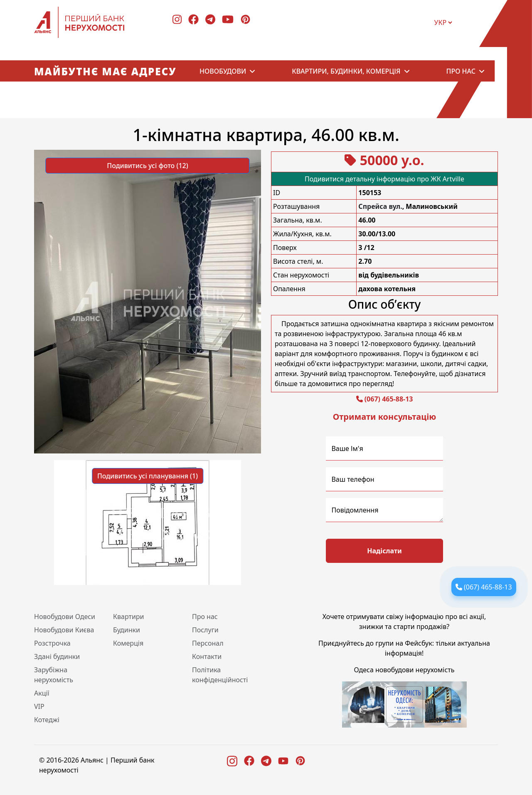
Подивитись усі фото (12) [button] (147, 166)
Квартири (129, 617)
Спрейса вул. (380, 206)
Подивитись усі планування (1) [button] (148, 476)
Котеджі (47, 720)
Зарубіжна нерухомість (54, 675)
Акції (42, 693)
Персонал (208, 643)
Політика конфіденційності (220, 675)
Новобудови (223, 71)
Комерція (128, 643)
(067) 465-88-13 (389, 399)
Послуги (205, 630)
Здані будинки (57, 656)
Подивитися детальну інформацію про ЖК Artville (384, 179)
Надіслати (384, 551)
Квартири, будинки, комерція (346, 71)
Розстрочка (52, 643)
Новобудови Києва (64, 630)
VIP (39, 706)
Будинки (127, 630)
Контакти (207, 656)
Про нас (461, 71)
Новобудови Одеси (65, 617)
